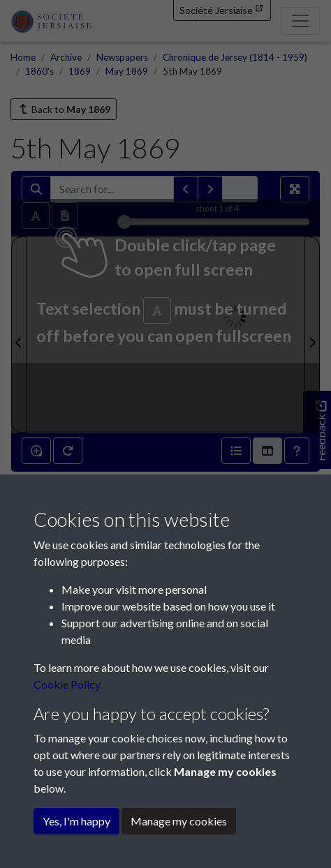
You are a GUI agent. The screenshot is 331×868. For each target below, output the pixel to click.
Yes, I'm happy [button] (76, 821)
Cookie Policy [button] (67, 684)
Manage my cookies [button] (179, 821)
